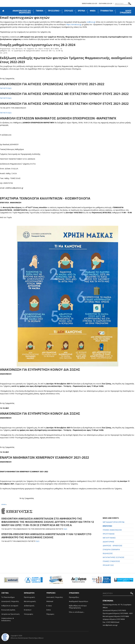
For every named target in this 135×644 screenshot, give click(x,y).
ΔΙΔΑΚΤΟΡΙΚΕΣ (108, 542)
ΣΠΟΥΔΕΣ (69, 11)
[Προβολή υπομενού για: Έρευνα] (86, 11)
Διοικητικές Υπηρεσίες (10, 601)
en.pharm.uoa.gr (106, 4)
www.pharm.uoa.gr (89, 4)
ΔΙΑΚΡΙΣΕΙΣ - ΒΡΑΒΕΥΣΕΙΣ (112, 546)
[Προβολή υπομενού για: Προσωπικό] (61, 11)
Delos (49, 610)
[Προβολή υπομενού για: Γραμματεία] (114, 11)
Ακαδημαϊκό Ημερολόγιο (79, 601)
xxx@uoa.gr (91, 22)
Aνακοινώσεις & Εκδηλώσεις (8, 619)
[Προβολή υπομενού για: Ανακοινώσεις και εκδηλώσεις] (32, 11)
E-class (49, 606)
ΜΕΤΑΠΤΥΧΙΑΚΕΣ (109, 538)
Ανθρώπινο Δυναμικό (10, 606)
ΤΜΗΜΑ (39, 11)
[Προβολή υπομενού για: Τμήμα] (45, 11)
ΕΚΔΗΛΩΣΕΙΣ (108, 553)
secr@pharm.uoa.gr (110, 625)
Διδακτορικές (29, 606)
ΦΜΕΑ (93, 11)
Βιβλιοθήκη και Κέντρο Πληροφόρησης (78, 607)
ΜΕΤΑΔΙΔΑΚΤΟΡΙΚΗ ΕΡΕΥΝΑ (114, 522)
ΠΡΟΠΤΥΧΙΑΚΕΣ (109, 534)
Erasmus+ (28, 610)
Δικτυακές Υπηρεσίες (55, 597)
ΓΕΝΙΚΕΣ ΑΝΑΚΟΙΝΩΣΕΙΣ (112, 530)
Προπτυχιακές (30, 597)
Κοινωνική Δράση (8, 610)
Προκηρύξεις (74, 597)
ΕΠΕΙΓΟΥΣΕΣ (107, 526)
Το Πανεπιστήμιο (8, 597)
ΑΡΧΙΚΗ (4, 504)
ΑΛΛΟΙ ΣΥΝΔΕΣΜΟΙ (126, 12)
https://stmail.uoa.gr (74, 24)
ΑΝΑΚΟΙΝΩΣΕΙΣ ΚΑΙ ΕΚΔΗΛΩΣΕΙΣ (22, 12)
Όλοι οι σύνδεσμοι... (77, 612)
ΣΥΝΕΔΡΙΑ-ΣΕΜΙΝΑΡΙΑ (111, 549)
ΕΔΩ (66, 529)
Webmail (50, 601)
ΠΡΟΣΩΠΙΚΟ (54, 11)
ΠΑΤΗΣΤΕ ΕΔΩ (6, 88)
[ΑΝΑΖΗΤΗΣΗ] (123, 4)
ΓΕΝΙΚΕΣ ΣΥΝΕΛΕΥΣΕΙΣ (111, 561)
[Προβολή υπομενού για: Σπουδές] (74, 11)
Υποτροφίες (29, 614)
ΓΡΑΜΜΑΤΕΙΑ (107, 11)
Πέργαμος (50, 614)
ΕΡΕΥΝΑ (81, 11)
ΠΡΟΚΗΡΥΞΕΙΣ (108, 565)
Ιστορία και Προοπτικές (11, 614)
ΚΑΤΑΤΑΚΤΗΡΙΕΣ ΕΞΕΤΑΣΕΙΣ (114, 557)
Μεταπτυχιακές (30, 601)
